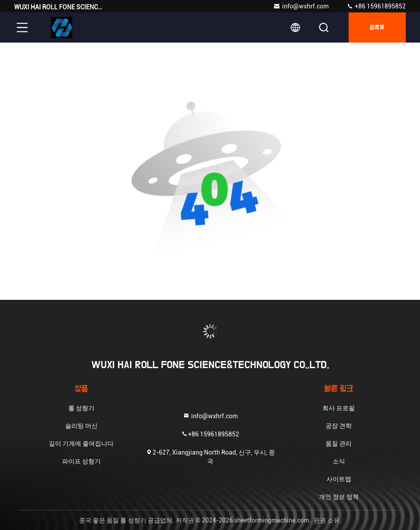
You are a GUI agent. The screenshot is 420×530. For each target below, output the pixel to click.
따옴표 (377, 27)
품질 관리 (339, 444)
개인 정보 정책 (339, 497)
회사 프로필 (339, 408)
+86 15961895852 (376, 6)
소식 (339, 461)
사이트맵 (339, 479)
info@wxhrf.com (301, 6)
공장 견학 (339, 426)
